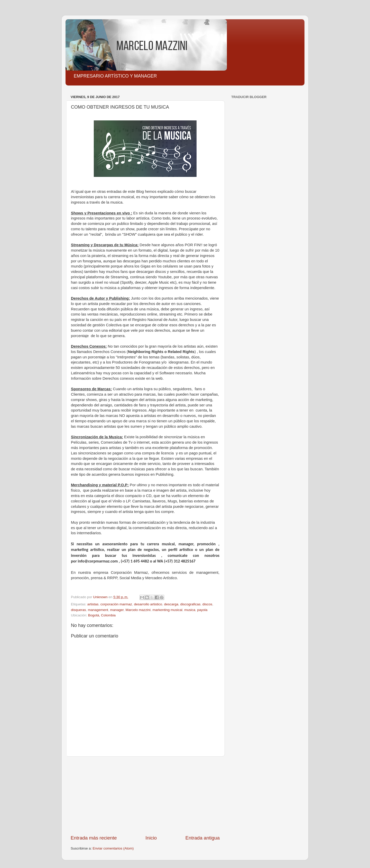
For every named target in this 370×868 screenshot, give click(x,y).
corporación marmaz (116, 604)
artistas (93, 604)
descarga (171, 604)
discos (207, 604)
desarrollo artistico (148, 604)
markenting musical (168, 610)
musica (190, 610)
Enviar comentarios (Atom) (113, 848)
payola (202, 610)
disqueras (78, 610)
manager (117, 610)
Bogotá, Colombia (102, 615)
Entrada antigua (203, 838)
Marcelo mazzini (138, 610)
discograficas (191, 604)
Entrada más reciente (94, 838)
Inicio (151, 838)
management (98, 610)
